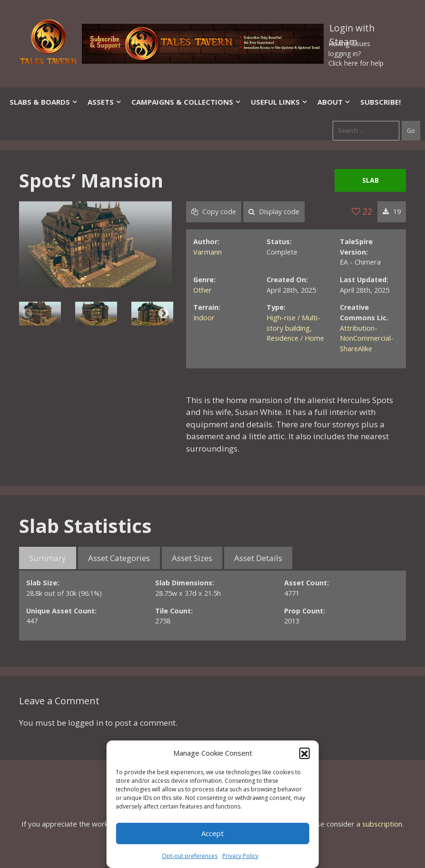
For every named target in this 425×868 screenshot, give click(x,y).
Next (163, 313)
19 (392, 212)
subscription (382, 824)
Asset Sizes (192, 558)
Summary (48, 558)
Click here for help (356, 63)
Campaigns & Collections (186, 102)
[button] (305, 753)
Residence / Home (295, 338)
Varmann (208, 252)
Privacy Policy (240, 856)
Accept (212, 833)
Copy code (214, 212)
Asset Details (258, 558)
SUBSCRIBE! (381, 102)
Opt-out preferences (190, 856)
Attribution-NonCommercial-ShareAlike (367, 338)
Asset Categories (119, 558)
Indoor (204, 318)
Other (203, 290)
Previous (27, 313)
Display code (274, 212)
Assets (105, 102)
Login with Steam (352, 30)
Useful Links (279, 102)
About (334, 102)
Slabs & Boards (44, 102)
